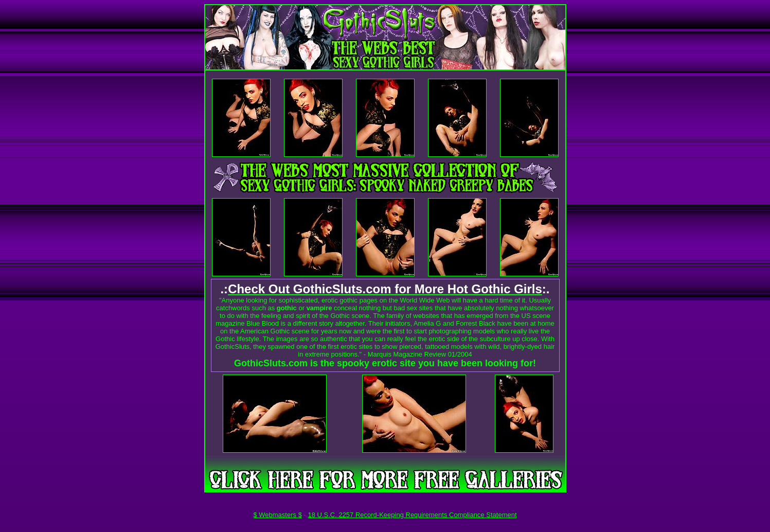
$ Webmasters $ (277, 515)
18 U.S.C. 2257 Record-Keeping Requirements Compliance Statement (412, 515)
